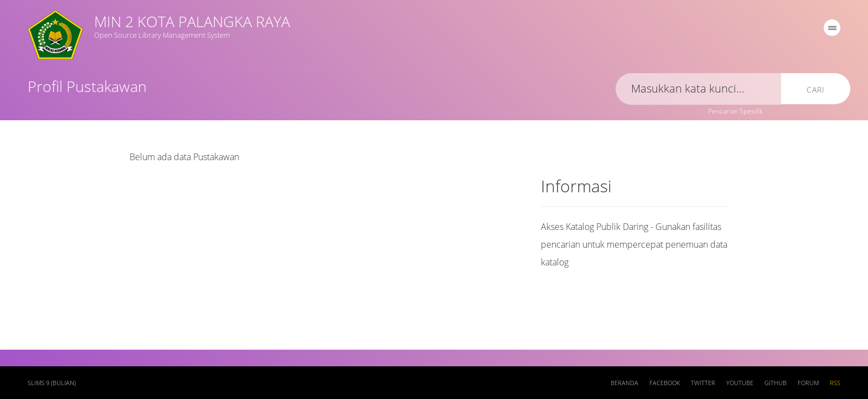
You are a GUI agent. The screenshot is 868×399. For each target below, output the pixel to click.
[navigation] (832, 28)
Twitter (703, 383)
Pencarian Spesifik (735, 111)
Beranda (624, 383)
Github (776, 383)
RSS (835, 383)
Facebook (665, 383)
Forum (808, 383)
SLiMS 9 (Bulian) (52, 383)
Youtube (740, 383)
